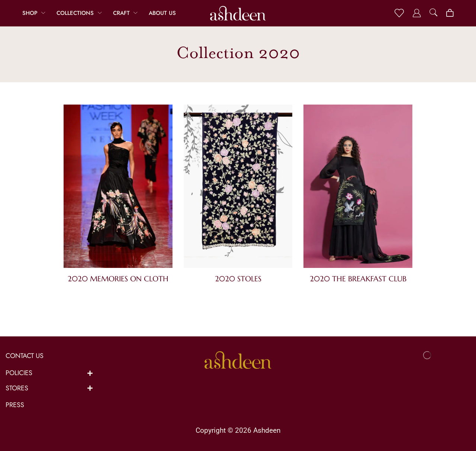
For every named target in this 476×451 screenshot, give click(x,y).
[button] (399, 13)
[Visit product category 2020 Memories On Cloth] (118, 188)
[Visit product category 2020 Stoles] (238, 188)
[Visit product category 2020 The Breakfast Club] (358, 188)
